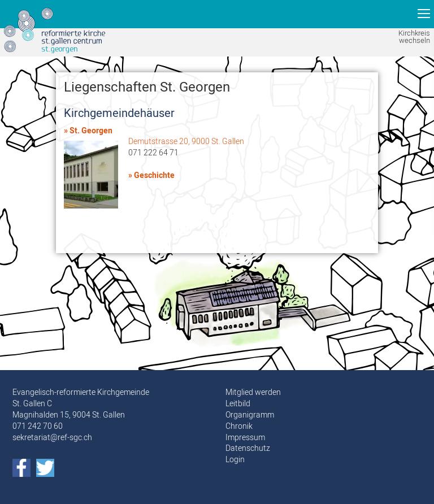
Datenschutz (248, 448)
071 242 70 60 (38, 426)
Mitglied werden (253, 392)
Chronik (239, 426)
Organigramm (250, 415)
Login (235, 459)
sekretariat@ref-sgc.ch (52, 437)
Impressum (245, 437)
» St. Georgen (88, 131)
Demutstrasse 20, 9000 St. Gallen (186, 141)
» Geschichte (151, 175)
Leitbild (238, 403)
